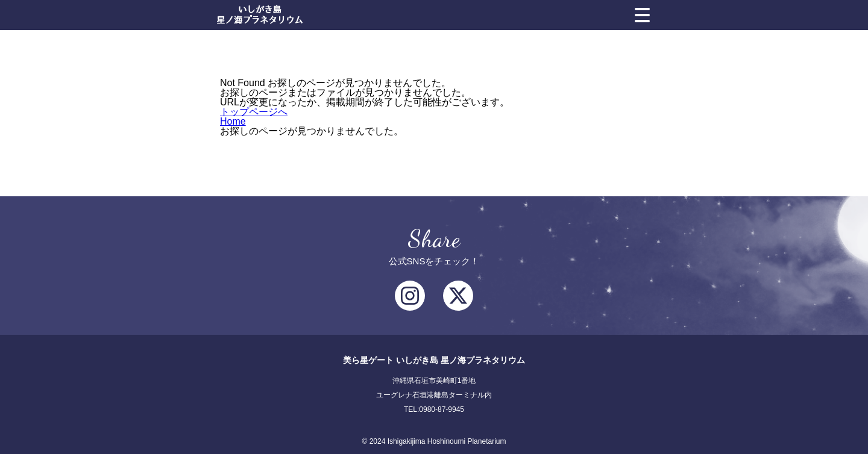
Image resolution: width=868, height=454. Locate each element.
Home (233, 121)
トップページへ (254, 112)
